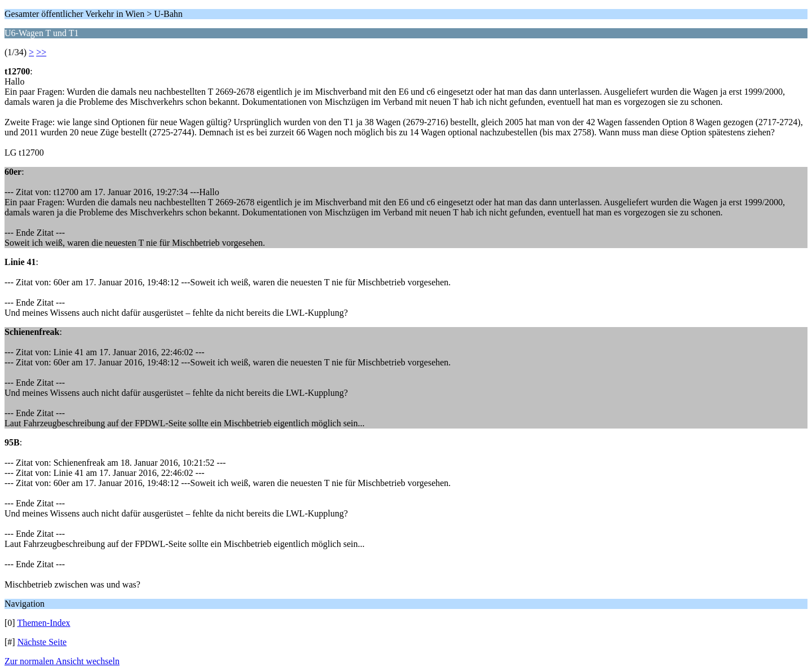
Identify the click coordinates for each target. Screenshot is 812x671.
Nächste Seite (42, 642)
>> (41, 52)
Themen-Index (43, 623)
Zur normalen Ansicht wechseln (62, 661)
